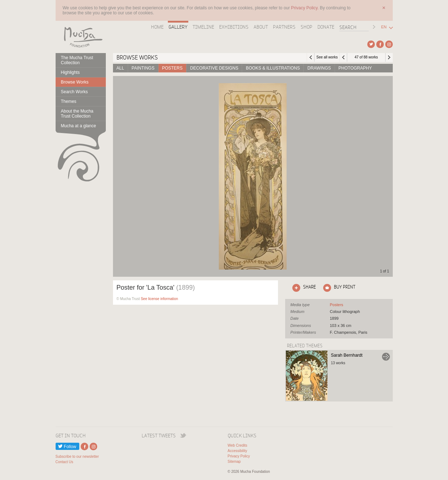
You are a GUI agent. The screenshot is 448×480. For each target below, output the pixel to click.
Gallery (178, 27)
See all (337, 305)
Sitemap (234, 462)
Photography (355, 68)
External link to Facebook (380, 44)
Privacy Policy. (305, 8)
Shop (306, 27)
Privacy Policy (239, 456)
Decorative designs (214, 68)
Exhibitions (234, 27)
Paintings (143, 68)
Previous (343, 57)
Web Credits (238, 445)
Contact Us (64, 462)
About (261, 27)
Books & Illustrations (273, 68)
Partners (284, 27)
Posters (172, 68)
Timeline (203, 27)
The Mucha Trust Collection (77, 60)
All (120, 68)
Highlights (70, 72)
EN (384, 27)
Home (157, 27)
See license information (159, 299)
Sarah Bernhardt (347, 355)
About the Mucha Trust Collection (77, 114)
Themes (69, 101)
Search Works (74, 92)
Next (389, 57)
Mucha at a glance (79, 126)
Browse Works (75, 82)
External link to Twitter (371, 44)
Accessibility (237, 451)
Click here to (303, 288)
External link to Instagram (389, 44)
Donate (326, 27)
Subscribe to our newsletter (77, 457)
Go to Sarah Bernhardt (386, 357)
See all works (327, 57)
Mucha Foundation (81, 37)
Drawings (319, 68)
